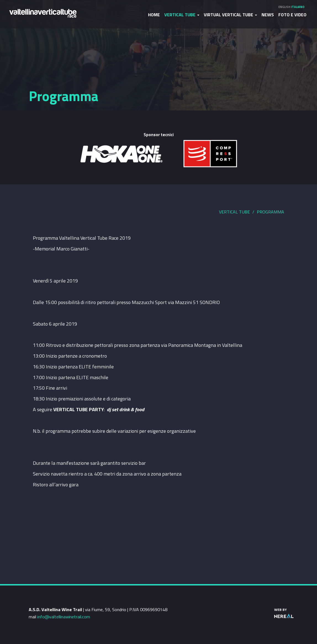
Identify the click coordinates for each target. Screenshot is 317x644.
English (284, 7)
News (268, 15)
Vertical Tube (182, 15)
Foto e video (292, 15)
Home (154, 15)
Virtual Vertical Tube (230, 15)
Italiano (298, 7)
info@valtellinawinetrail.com (64, 617)
